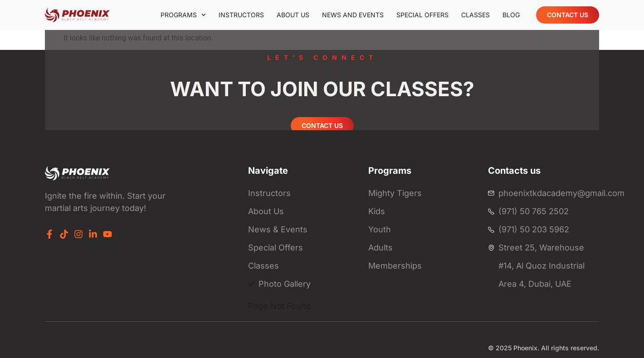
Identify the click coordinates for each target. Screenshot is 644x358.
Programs (183, 15)
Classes (476, 15)
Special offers (422, 15)
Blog (511, 15)
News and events (353, 15)
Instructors (241, 15)
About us (293, 15)
